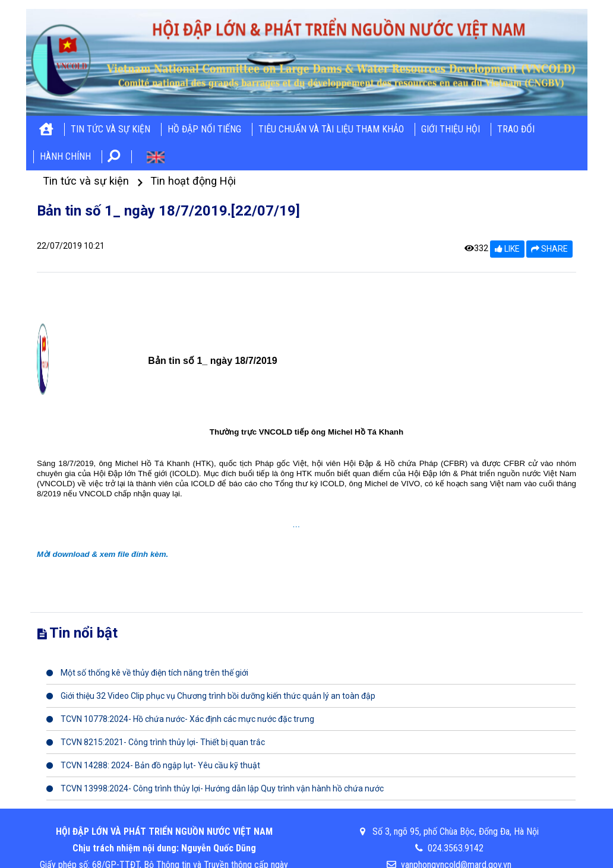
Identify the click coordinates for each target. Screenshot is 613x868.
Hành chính (65, 156)
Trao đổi (516, 129)
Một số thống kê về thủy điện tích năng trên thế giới (147, 673)
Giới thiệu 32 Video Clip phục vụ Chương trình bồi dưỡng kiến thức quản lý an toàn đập (211, 696)
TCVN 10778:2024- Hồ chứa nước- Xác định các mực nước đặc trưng (180, 719)
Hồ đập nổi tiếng (204, 129)
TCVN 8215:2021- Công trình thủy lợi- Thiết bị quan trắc (156, 742)
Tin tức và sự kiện (110, 129)
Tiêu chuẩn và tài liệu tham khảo (331, 129)
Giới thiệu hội (451, 129)
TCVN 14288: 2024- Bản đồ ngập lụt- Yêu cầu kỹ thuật (153, 765)
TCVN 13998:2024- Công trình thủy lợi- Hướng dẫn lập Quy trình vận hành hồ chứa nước (215, 788)
